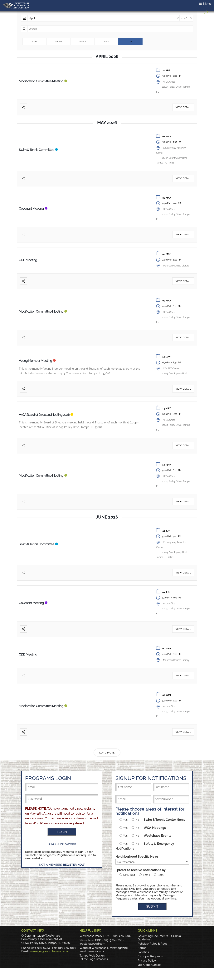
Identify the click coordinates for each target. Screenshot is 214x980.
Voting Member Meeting (35, 361)
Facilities (143, 952)
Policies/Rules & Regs (153, 944)
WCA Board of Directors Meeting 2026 (44, 415)
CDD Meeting (28, 260)
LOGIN (62, 832)
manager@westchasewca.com (50, 951)
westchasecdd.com (92, 944)
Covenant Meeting (31, 208)
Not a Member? (62, 865)
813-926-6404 (41, 948)
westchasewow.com (93, 951)
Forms (142, 948)
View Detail (183, 107)
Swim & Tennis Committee (36, 150)
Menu (205, 4)
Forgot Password (62, 844)
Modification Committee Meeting (41, 81)
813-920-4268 (113, 940)
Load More (107, 753)
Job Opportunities (149, 965)
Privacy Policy (147, 961)
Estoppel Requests (150, 956)
